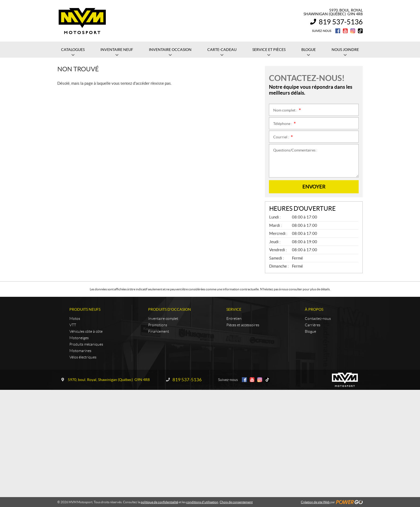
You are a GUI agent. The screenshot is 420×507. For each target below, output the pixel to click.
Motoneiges (79, 338)
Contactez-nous (318, 319)
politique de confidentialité (159, 502)
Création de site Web (315, 502)
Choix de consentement (236, 502)
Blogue (310, 331)
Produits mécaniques (86, 344)
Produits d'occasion (170, 309)
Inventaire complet (163, 319)
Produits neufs (85, 309)
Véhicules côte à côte (86, 331)
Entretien (234, 319)
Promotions (158, 325)
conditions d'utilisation (202, 502)
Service (234, 309)
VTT (73, 325)
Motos (75, 319)
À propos (314, 309)
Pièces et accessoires (243, 325)
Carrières (313, 325)
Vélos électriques (83, 357)
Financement (159, 331)
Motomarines (80, 351)
